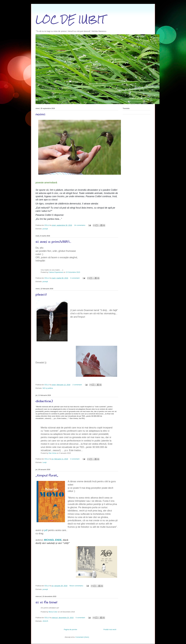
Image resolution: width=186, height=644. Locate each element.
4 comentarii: (75, 278)
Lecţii (44, 462)
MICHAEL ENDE (53, 540)
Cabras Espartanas (56, 272)
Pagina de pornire (70, 629)
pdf (46, 530)
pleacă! (41, 294)
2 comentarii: (78, 385)
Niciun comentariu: (77, 586)
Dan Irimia (52, 453)
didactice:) (44, 401)
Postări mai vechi (110, 629)
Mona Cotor (53, 612)
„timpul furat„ (47, 475)
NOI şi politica (48, 388)
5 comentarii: (81, 618)
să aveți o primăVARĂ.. (53, 242)
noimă (40, 114)
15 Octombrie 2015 (73, 272)
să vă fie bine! (46, 602)
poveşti (45, 229)
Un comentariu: (80, 225)
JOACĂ (45, 621)
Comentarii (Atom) (82, 637)
